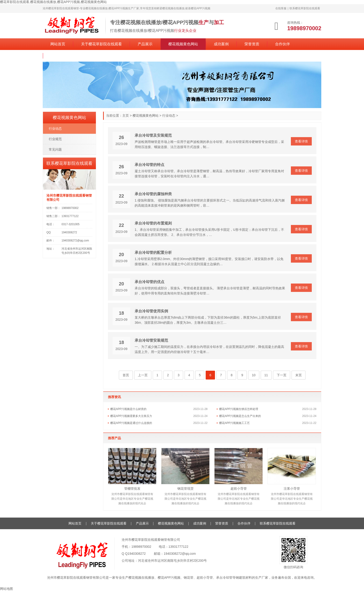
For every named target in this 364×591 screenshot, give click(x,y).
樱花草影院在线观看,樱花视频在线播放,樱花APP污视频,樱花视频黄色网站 (53, 2)
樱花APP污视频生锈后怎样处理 (239, 409)
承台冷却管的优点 (149, 282)
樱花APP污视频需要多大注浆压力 (131, 416)
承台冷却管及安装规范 (153, 135)
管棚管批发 (132, 489)
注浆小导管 (292, 489)
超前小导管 (239, 489)
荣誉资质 (252, 44)
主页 (126, 116)
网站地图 (6, 589)
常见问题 (55, 149)
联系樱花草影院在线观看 (305, 8)
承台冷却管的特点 (149, 165)
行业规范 (55, 139)
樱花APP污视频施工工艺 (234, 423)
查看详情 (301, 141)
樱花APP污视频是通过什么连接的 (131, 423)
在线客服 (281, 8)
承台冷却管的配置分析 (153, 253)
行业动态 (169, 116)
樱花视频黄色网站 (183, 44)
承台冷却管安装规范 (151, 340)
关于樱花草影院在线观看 (101, 44)
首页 (126, 375)
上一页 (143, 375)
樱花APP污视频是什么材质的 (128, 409)
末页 (299, 375)
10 (254, 375)
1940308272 (137, 554)
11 (266, 375)
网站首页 (58, 44)
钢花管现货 (185, 489)
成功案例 (221, 44)
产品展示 (145, 44)
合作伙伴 (283, 44)
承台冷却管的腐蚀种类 (153, 194)
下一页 (282, 375)
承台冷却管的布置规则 (153, 223)
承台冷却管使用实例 (151, 311)
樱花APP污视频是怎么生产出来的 (240, 416)
